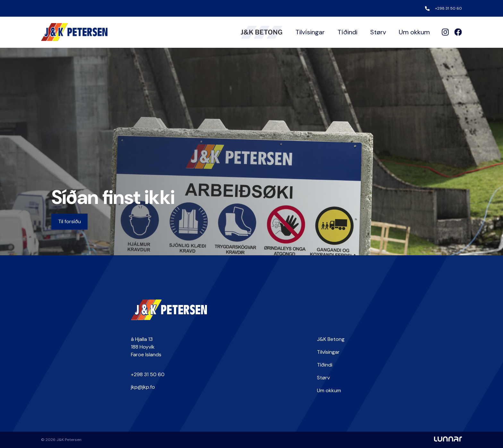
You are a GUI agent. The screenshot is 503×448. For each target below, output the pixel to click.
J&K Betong (331, 339)
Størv (378, 32)
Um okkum (414, 32)
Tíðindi (347, 32)
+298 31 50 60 (448, 8)
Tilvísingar (310, 32)
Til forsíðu (69, 221)
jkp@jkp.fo (143, 387)
